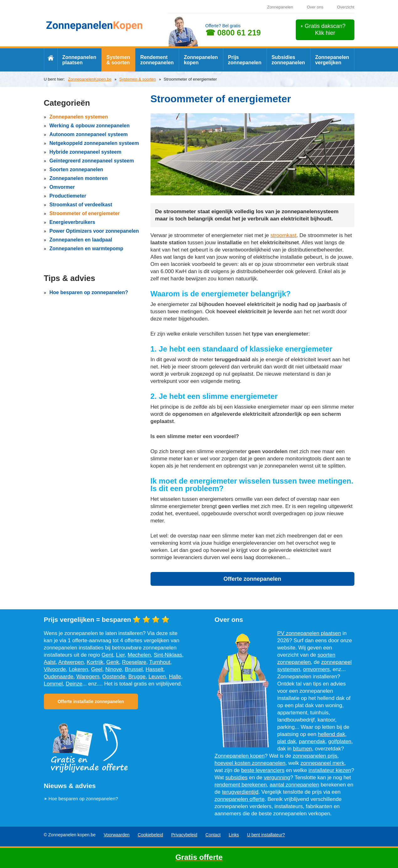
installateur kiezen (330, 770)
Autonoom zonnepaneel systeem (89, 134)
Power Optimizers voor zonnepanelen (94, 231)
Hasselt (154, 669)
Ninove (114, 669)
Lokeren (79, 669)
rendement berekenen (241, 785)
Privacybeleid (184, 835)
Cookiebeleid (150, 835)
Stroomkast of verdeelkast (81, 205)
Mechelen (139, 655)
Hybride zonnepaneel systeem (85, 152)
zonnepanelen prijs (315, 756)
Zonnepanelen (280, 7)
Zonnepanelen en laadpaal (81, 240)
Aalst (50, 662)
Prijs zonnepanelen (245, 60)
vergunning (277, 778)
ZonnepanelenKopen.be (90, 79)
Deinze (74, 684)
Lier (120, 655)
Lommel (53, 684)
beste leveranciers (263, 770)
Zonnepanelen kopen (201, 60)
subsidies (236, 778)
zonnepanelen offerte (239, 799)
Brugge (137, 677)
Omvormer (62, 187)
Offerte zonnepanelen (252, 579)
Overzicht (346, 7)
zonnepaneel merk (322, 763)
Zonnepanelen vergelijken (332, 60)
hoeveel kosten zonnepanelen (250, 763)
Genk (113, 662)
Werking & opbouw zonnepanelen (90, 126)
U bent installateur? (266, 835)
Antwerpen (71, 662)
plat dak (287, 741)
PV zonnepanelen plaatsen (309, 633)
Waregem (88, 677)
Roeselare (134, 662)
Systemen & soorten (118, 60)
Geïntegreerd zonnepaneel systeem (92, 161)
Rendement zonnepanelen (157, 60)
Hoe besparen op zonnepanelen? (89, 292)
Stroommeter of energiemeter (85, 213)
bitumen (302, 749)
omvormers (316, 669)
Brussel (134, 669)
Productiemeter (68, 196)
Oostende (114, 677)
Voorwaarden (117, 835)
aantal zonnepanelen (295, 785)
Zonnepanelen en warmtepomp (87, 249)
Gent (107, 655)
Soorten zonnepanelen (77, 169)
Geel (97, 669)
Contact (213, 835)
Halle (175, 677)
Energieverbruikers (72, 222)
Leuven (157, 677)
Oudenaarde (59, 677)
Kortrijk (95, 662)
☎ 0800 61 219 (233, 33)
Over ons (315, 7)
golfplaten (340, 741)
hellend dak (332, 734)
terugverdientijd (240, 792)
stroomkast (283, 235)
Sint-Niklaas (168, 655)
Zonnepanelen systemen (79, 117)
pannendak (312, 741)
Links (234, 835)
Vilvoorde (55, 669)
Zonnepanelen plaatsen (79, 60)
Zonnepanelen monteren (79, 178)
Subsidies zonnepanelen (288, 60)
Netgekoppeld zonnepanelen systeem (94, 143)
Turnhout (160, 662)
